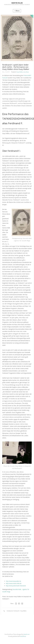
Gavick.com (27, 634)
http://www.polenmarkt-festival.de (16, 586)
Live (24, 72)
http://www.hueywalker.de (13, 581)
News (27, 72)
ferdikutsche (10, 611)
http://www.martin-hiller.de (14, 583)
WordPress (23, 636)
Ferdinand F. (17, 611)
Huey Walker (20, 72)
